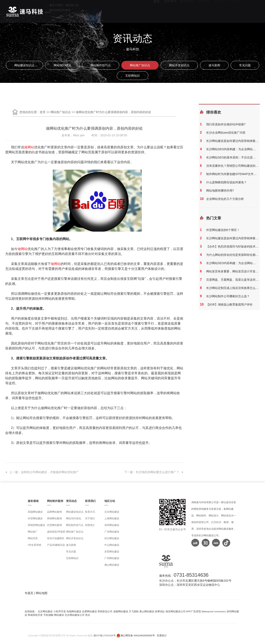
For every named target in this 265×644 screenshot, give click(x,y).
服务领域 (170, 10)
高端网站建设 (35, 512)
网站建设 (59, 615)
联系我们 (237, 10)
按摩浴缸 (160, 611)
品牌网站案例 (54, 512)
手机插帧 (48, 615)
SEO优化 (220, 10)
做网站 (29, 147)
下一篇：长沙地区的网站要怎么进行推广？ (154, 472)
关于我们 (90, 518)
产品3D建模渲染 (56, 545)
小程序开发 (60, 611)
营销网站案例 (54, 518)
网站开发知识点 (179, 65)
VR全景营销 (34, 545)
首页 (157, 10)
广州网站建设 (112, 558)
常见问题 (245, 65)
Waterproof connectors (214, 611)
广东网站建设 (112, 532)
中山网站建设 (112, 545)
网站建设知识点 (24, 65)
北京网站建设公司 (75, 615)
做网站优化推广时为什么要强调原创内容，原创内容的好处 (113, 112)
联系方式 (90, 512)
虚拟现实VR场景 (56, 532)
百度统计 (162, 635)
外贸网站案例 (54, 525)
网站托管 (33, 538)
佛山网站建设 (112, 565)
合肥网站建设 (89, 611)
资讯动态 (203, 10)
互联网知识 (132, 76)
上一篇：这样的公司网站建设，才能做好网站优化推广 (42, 472)
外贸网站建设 (35, 518)
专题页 (29, 593)
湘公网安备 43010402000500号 (138, 635)
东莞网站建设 (112, 552)
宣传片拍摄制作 (56, 538)
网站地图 (42, 593)
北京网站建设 (112, 512)
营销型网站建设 (36, 525)
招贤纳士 (90, 525)
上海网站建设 (112, 518)
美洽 (88, 615)
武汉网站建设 (112, 538)
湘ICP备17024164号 (104, 635)
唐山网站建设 (147, 611)
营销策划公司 (105, 611)
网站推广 (33, 532)
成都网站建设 (121, 611)
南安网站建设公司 (176, 611)
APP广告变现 (193, 611)
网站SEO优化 (63, 65)
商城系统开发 (35, 615)
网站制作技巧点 (101, 65)
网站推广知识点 (140, 65)
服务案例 (187, 10)
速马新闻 (214, 65)
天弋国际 (134, 611)
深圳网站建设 (112, 525)
